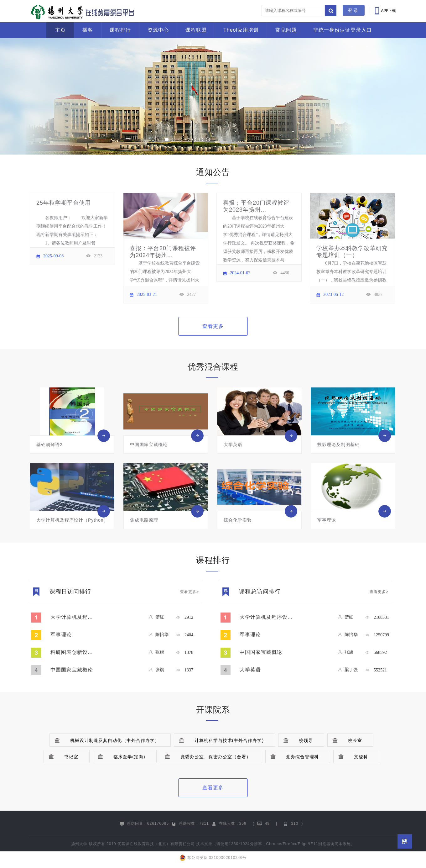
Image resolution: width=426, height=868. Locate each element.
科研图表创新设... (72, 652)
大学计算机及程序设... (266, 617)
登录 (354, 10)
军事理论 (61, 635)
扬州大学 (79, 844)
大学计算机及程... (72, 617)
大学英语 (250, 670)
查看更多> (190, 592)
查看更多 (213, 326)
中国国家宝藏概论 (72, 670)
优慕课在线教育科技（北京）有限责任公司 (156, 844)
